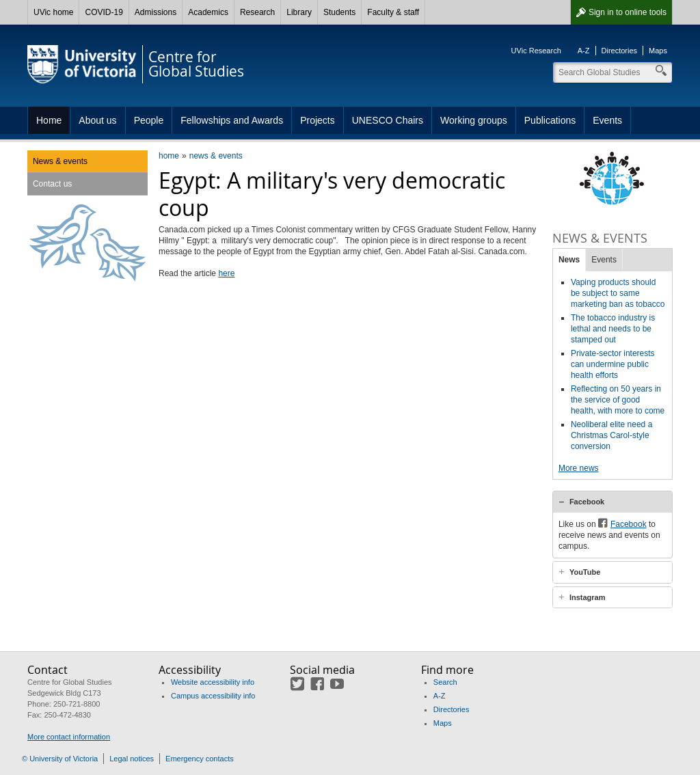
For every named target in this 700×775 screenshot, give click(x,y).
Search (445, 682)
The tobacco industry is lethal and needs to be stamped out (613, 329)
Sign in (628, 12)
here (226, 273)
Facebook (587, 502)
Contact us (52, 184)
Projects (318, 120)
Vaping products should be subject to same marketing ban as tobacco (618, 293)
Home (49, 120)
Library (299, 12)
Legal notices (132, 759)
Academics (208, 12)
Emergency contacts (200, 759)
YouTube (585, 572)
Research (257, 12)
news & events (216, 156)
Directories (620, 51)
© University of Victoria (60, 759)
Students (339, 12)
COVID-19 (104, 12)
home (169, 156)
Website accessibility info (213, 682)
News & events (60, 161)
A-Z (584, 51)
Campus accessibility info (213, 696)
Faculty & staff (393, 12)
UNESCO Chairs (388, 120)
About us (97, 120)
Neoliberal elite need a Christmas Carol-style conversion (611, 435)
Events (607, 120)
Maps (658, 51)
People (149, 120)
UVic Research (536, 51)
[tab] (612, 502)
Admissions (156, 12)
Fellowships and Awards (232, 120)
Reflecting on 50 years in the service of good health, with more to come (618, 400)
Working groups (474, 120)
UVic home (53, 12)
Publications (550, 120)
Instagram (588, 597)
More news (579, 468)
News (569, 260)
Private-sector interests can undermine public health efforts (613, 364)
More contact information (69, 737)
